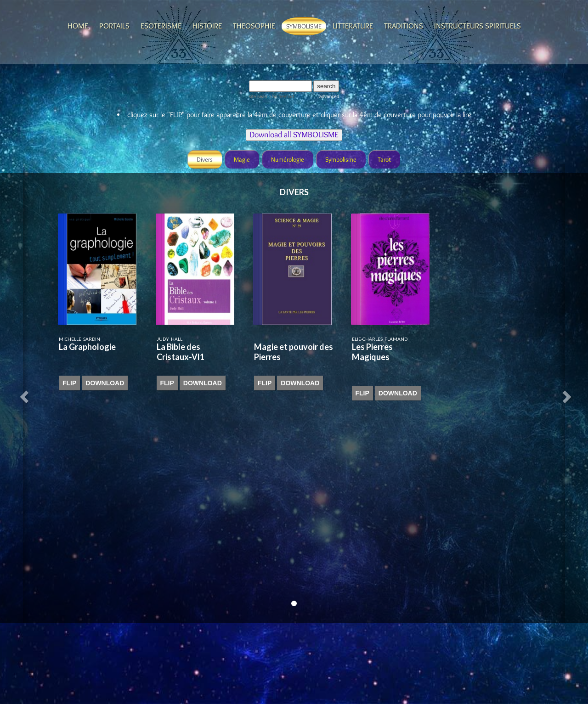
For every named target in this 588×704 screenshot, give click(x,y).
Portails (114, 26)
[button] (26, 394)
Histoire (207, 26)
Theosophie (254, 26)
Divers (205, 159)
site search (260, 97)
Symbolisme (304, 26)
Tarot (384, 159)
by (282, 97)
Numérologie (288, 159)
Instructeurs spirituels (478, 26)
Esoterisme (161, 26)
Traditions (404, 26)
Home (78, 26)
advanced (329, 97)
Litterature (353, 26)
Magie (242, 159)
